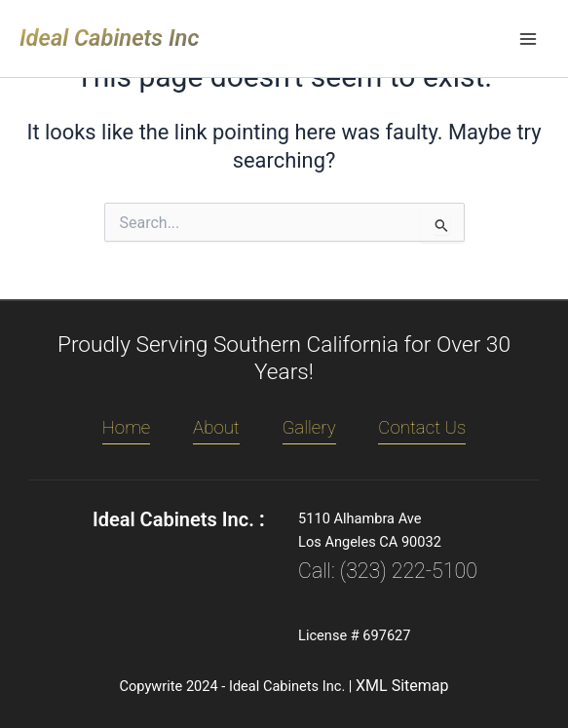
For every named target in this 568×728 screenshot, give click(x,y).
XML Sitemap (402, 686)
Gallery (309, 428)
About (216, 428)
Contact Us (422, 428)
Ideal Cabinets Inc (109, 38)
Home (127, 428)
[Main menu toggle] (528, 39)
